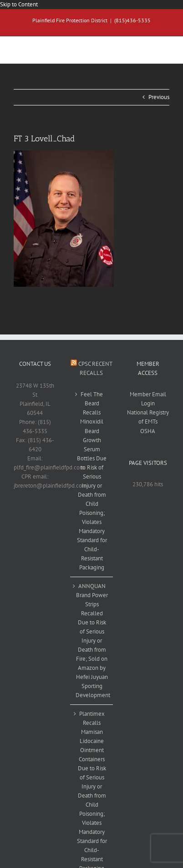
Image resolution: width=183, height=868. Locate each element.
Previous (159, 97)
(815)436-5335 (132, 20)
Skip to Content (19, 4)
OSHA (148, 431)
